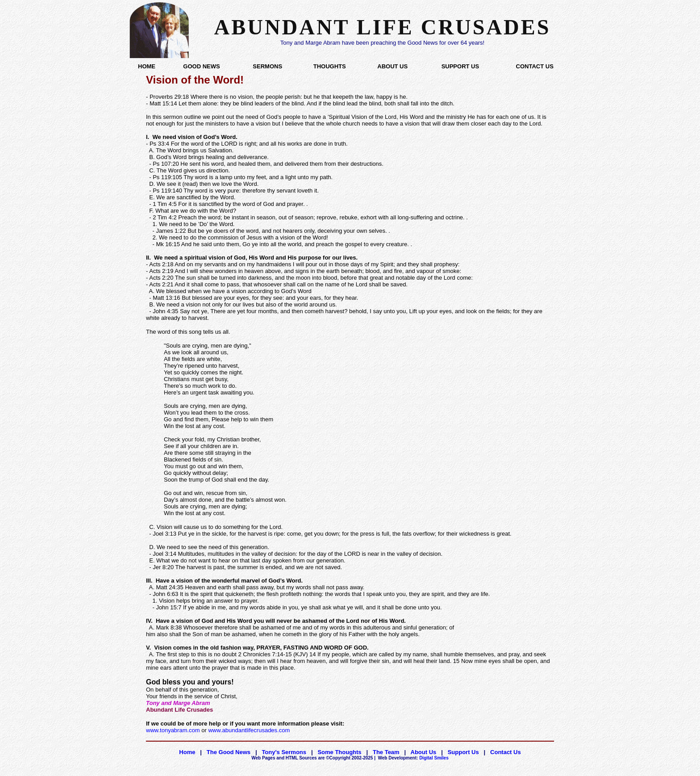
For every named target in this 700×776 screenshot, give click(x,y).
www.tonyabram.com (173, 730)
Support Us (463, 752)
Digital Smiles (413, 758)
